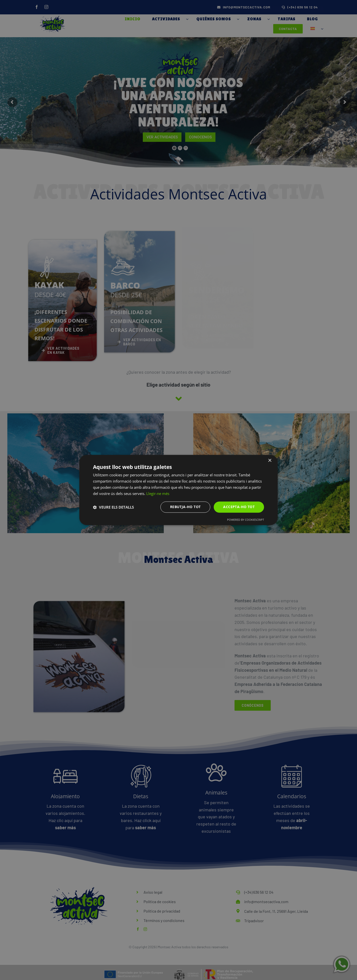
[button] (113, 507)
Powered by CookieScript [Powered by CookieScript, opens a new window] (246, 520)
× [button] (270, 461)
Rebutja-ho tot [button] (185, 507)
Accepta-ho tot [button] (239, 507)
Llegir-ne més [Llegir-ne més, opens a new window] (158, 493)
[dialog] (178, 490)
